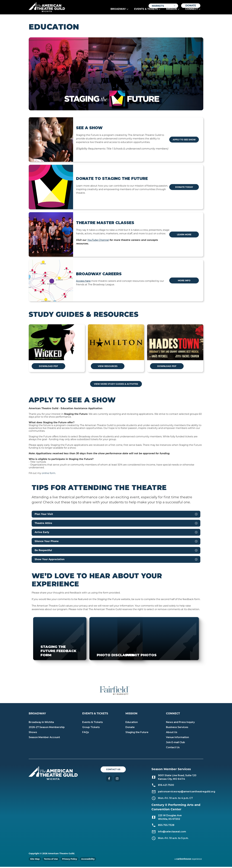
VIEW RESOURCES (103, 367)
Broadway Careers (99, 275)
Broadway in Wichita (41, 723)
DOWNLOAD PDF (44, 367)
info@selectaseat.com (172, 833)
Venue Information (177, 738)
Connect (192, 12)
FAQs (86, 733)
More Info (186, 282)
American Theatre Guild (50, 8)
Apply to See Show (186, 141)
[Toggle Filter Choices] (163, 6)
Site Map (35, 860)
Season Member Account (44, 738)
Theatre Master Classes (105, 224)
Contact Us (173, 749)
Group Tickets (91, 728)
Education (132, 723)
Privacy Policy (70, 860)
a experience (188, 860)
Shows (33, 733)
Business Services (177, 728)
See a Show (89, 129)
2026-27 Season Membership (47, 728)
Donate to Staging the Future (112, 180)
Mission (171, 12)
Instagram (117, 780)
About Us (172, 733)
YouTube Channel (98, 241)
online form (49, 474)
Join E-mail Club (175, 744)
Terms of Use (51, 860)
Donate (191, 6)
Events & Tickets (146, 12)
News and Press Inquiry (180, 723)
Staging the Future (137, 733)
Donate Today (186, 188)
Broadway (118, 12)
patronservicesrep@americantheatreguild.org (187, 793)
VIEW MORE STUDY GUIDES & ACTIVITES (116, 385)
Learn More (186, 236)
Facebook (109, 780)
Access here (83, 282)
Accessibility (88, 860)
